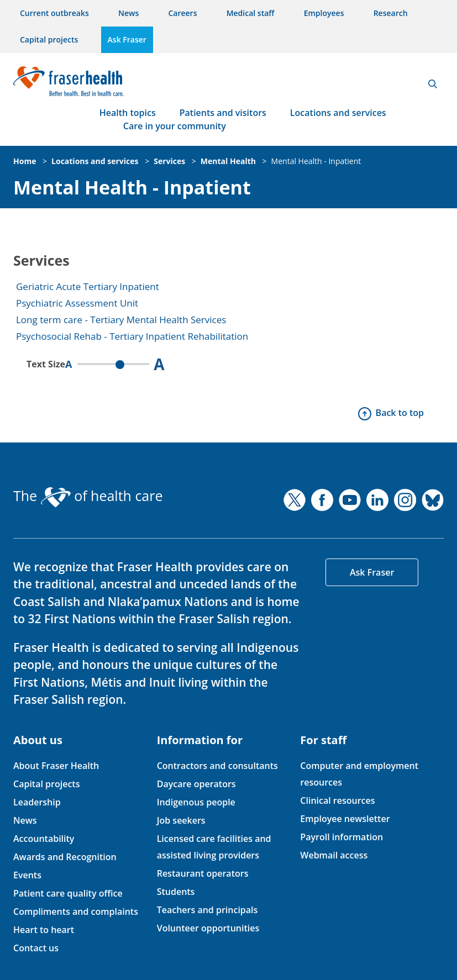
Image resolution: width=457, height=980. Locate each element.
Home (25, 161)
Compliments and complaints (76, 911)
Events (27, 875)
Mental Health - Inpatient (316, 161)
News (128, 13)
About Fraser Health (56, 766)
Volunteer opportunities (208, 928)
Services (169, 161)
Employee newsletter (345, 819)
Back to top (400, 413)
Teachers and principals (208, 910)
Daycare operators (196, 784)
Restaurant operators (203, 873)
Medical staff (251, 13)
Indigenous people (196, 802)
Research (391, 13)
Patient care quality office (68, 893)
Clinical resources (337, 800)
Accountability (44, 839)
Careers (182, 13)
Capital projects (49, 39)
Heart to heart (44, 930)
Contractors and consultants (217, 766)
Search (433, 84)
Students (176, 892)
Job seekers (181, 820)
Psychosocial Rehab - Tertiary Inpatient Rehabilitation (132, 336)
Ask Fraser (127, 39)
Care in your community (175, 126)
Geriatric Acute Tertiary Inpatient (88, 286)
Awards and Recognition (65, 857)
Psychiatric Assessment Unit (77, 303)
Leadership (37, 802)
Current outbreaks (54, 13)
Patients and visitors (223, 113)
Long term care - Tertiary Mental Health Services (121, 320)
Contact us (36, 948)
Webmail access (334, 855)
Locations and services (338, 113)
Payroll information (342, 837)
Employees (324, 13)
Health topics (128, 113)
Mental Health (228, 161)
